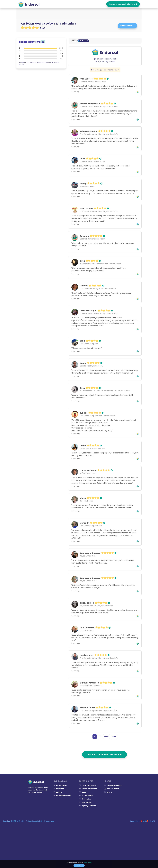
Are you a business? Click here (123, 4)
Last (114, 737)
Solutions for (86, 781)
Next (106, 737)
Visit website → (127, 26)
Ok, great (79, 866)
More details (88, 863)
